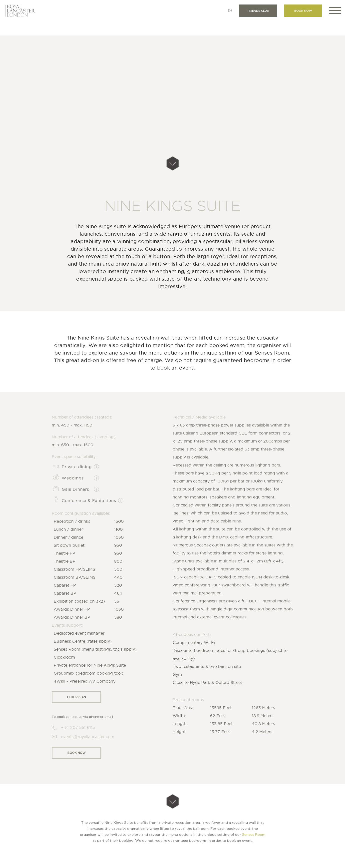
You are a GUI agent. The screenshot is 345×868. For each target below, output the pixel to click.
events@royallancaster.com (88, 737)
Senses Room (254, 835)
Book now (303, 11)
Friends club (258, 11)
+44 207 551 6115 (78, 727)
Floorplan (77, 697)
